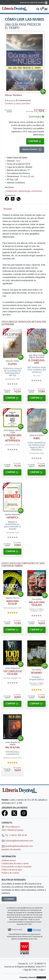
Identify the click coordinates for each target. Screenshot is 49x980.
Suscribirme (9, 899)
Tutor (18, 161)
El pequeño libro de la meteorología (12, 438)
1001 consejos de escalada (12, 673)
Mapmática (12, 517)
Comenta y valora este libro (18, 103)
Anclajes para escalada (37, 604)
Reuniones (37, 673)
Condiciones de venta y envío (15, 863)
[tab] (8, 209)
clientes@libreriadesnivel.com (17, 841)
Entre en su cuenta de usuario (34, 2)
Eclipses (12, 364)
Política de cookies (10, 873)
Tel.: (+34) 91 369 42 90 (14, 835)
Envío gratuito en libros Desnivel (16, 867)
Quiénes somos (9, 860)
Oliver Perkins (13, 95)
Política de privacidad (12, 870)
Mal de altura (12, 747)
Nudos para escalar (12, 602)
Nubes (37, 438)
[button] (38, 9)
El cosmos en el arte (37, 362)
